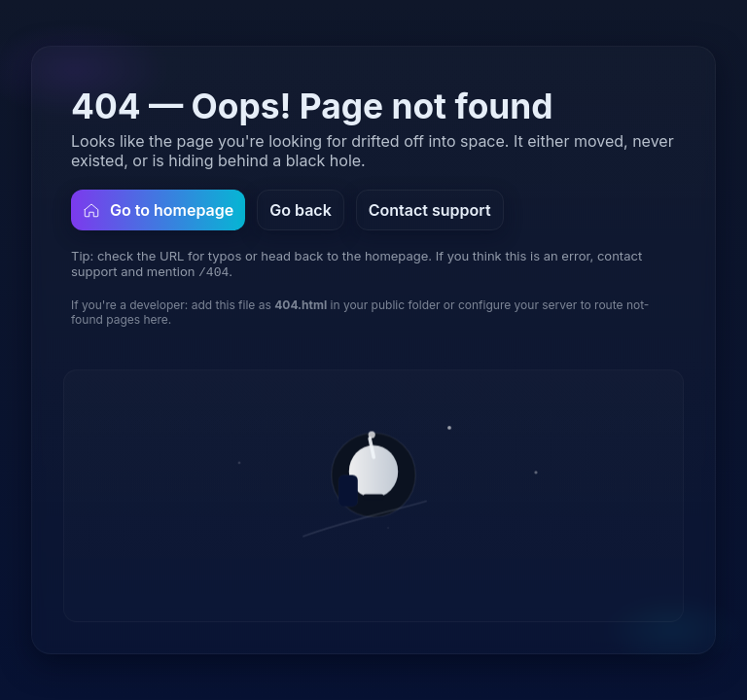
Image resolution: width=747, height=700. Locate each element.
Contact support (430, 210)
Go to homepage (158, 210)
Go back (301, 210)
